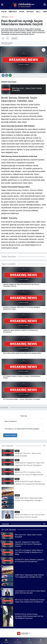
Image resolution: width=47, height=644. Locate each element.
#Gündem (14, 38)
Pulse (4, 12)
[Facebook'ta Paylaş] (3, 75)
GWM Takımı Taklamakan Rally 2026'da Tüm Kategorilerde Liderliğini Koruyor (28, 499)
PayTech (30, 12)
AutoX (22, 12)
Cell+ (38, 12)
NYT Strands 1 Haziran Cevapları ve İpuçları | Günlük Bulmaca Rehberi (22, 377)
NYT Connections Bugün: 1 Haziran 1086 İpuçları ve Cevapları (22, 399)
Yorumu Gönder (10, 435)
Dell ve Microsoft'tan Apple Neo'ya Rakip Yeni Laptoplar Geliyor (22, 353)
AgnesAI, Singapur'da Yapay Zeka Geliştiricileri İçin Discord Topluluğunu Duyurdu (21, 285)
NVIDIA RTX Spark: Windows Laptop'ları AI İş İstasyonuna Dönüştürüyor (21, 331)
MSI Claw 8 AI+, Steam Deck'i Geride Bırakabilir (28, 455)
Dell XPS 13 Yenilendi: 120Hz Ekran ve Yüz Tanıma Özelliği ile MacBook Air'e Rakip (22, 308)
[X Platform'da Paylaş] (10, 75)
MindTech (13, 12)
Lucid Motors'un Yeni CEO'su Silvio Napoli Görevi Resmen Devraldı (30, 516)
